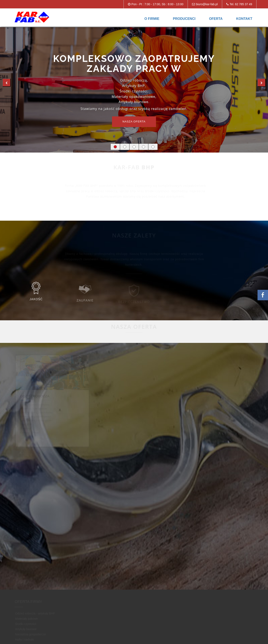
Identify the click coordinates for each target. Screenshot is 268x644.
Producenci (184, 19)
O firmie (152, 19)
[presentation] (6, 83)
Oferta (216, 19)
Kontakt (244, 19)
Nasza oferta (134, 122)
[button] (115, 147)
